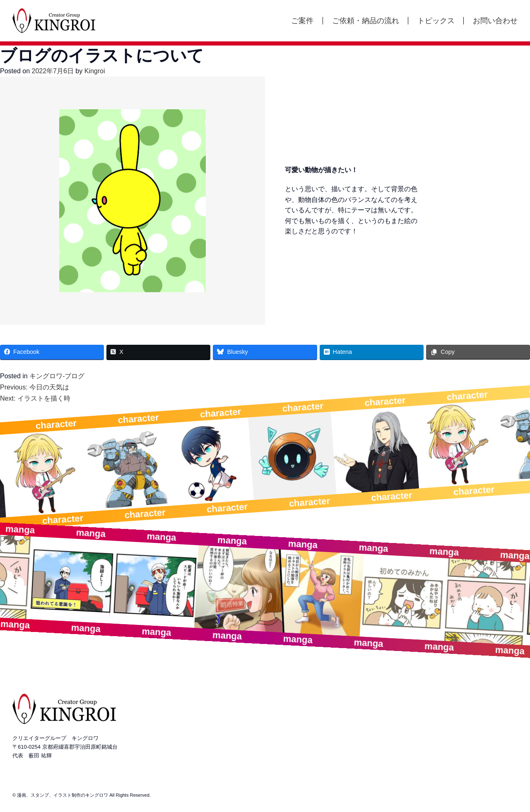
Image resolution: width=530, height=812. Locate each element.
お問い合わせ (495, 21)
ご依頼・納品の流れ (366, 21)
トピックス (436, 21)
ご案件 (302, 21)
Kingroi (95, 71)
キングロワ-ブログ (57, 376)
